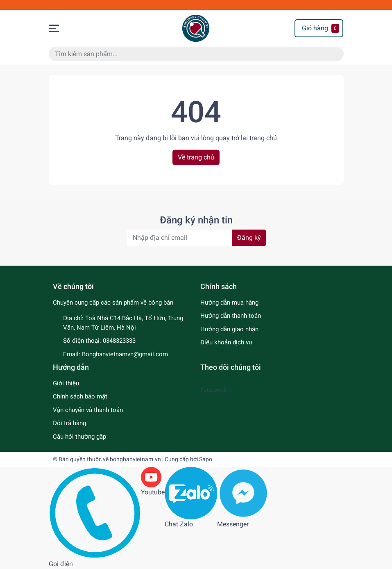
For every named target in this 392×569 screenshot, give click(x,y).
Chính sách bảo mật (80, 396)
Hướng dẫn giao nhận (229, 329)
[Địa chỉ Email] (196, 238)
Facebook (214, 390)
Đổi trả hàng (69, 423)
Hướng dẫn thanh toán (231, 316)
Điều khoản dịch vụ (226, 342)
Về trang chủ (196, 157)
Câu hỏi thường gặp (79, 437)
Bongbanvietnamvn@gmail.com (125, 354)
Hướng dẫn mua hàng (229, 303)
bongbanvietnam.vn (135, 459)
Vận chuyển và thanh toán (88, 410)
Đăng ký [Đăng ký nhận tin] (249, 238)
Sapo (206, 459)
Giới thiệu (66, 383)
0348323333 (119, 341)
